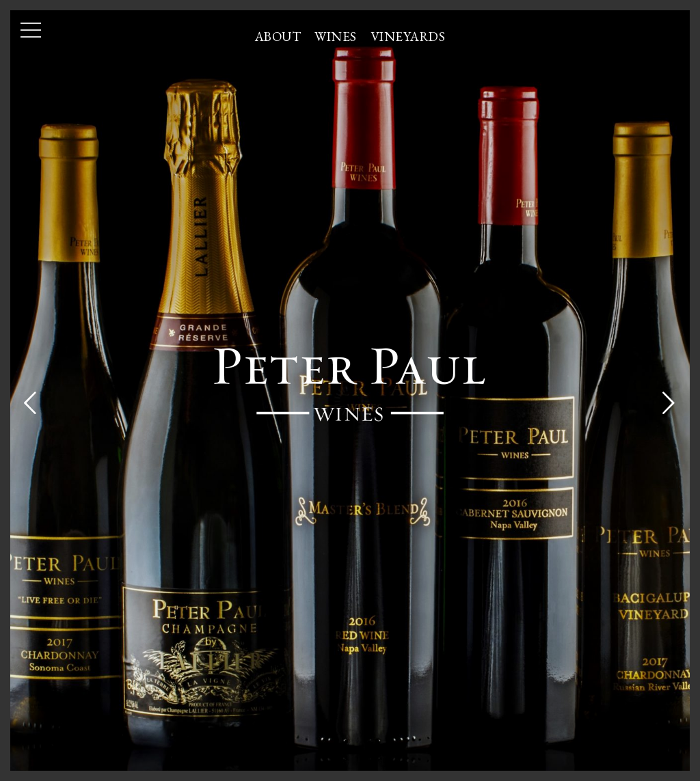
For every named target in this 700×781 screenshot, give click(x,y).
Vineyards (408, 37)
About (278, 37)
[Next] (669, 401)
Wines (336, 37)
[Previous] (31, 401)
